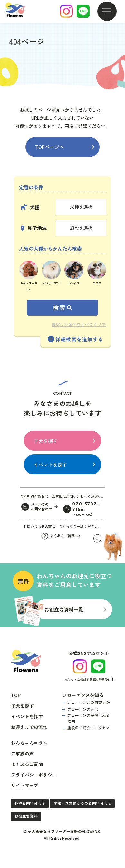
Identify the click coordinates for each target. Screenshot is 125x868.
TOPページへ (50, 147)
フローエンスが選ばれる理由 (89, 717)
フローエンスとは (83, 708)
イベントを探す (50, 465)
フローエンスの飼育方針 (89, 701)
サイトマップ (25, 784)
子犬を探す (46, 441)
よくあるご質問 (27, 763)
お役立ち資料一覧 (64, 609)
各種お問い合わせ (30, 802)
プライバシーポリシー (34, 774)
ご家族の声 (22, 753)
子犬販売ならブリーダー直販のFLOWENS (64, 830)
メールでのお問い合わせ (42, 507)
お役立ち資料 (26, 815)
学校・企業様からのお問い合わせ (82, 802)
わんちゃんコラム (29, 742)
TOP (16, 694)
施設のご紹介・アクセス (89, 727)
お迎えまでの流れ (29, 726)
